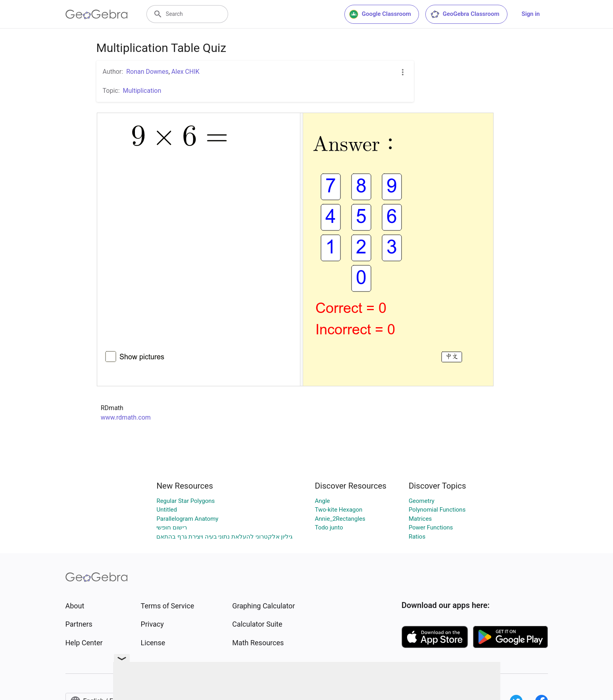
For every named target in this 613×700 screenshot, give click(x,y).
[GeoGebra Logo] (97, 14)
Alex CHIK (185, 72)
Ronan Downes (147, 72)
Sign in (531, 14)
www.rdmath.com (126, 417)
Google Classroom (380, 14)
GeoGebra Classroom (465, 14)
